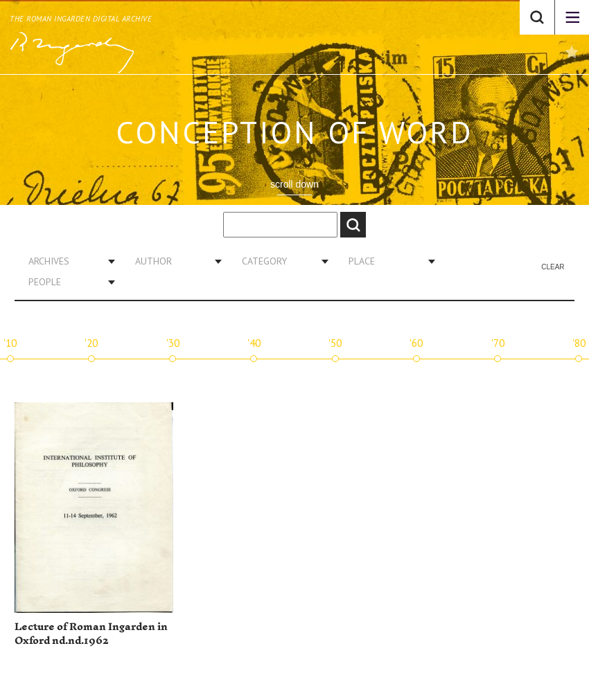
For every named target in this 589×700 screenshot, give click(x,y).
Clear (553, 267)
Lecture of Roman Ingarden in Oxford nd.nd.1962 (91, 634)
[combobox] (67, 261)
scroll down (294, 184)
